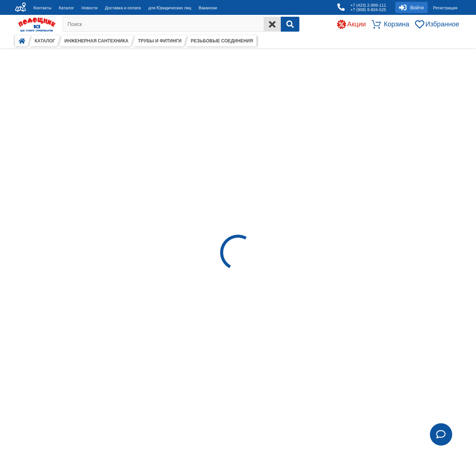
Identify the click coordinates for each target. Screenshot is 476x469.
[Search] (290, 24)
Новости (89, 8)
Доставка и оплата (123, 8)
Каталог (66, 8)
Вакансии (208, 8)
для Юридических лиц (170, 8)
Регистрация (445, 8)
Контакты (42, 8)
